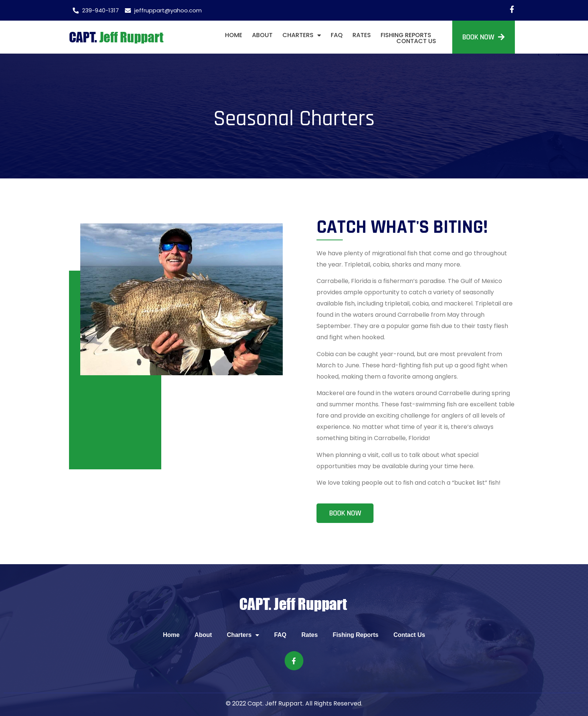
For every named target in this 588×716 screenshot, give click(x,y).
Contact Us (416, 41)
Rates (362, 35)
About (262, 35)
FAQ (337, 35)
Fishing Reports (406, 35)
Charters (302, 35)
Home (234, 35)
